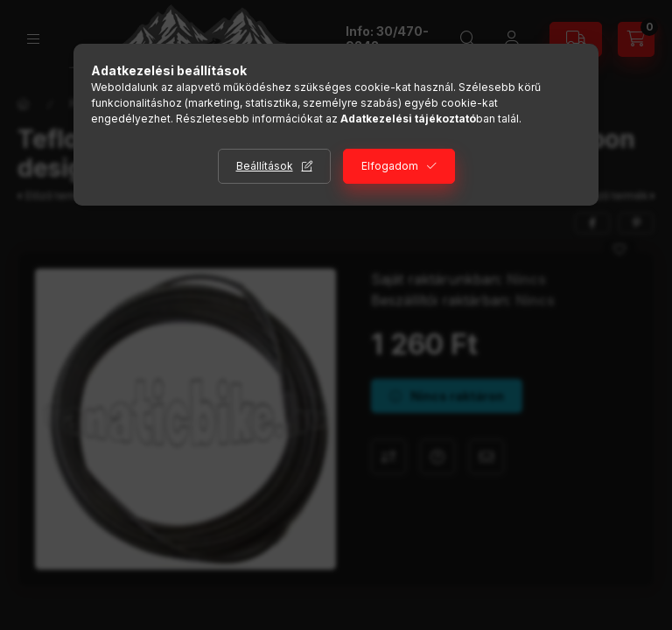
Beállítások (265, 166)
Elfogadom (390, 166)
